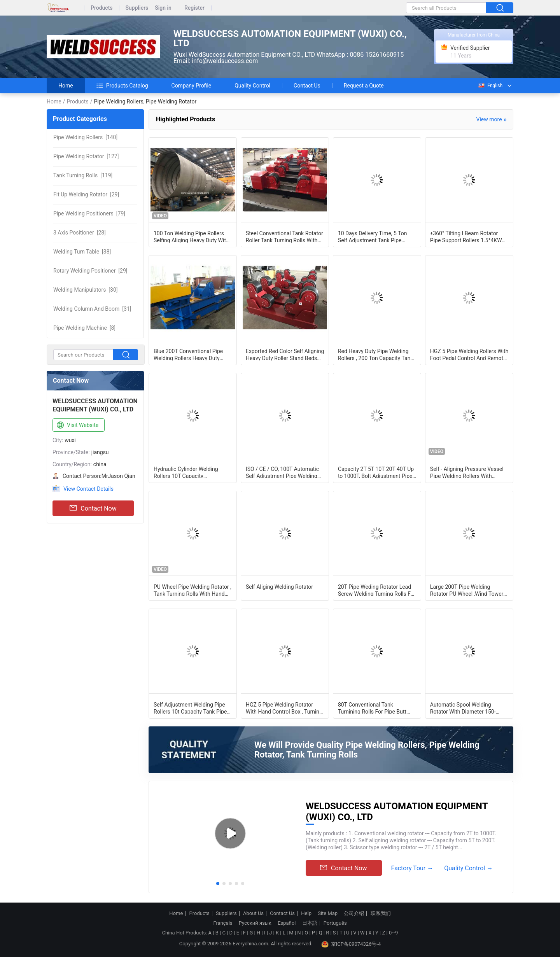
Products (102, 8)
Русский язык (255, 923)
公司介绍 (354, 913)
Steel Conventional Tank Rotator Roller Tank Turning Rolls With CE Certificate (284, 236)
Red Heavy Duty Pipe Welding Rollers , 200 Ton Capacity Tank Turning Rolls (376, 354)
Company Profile (192, 86)
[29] (86, 194)
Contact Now (93, 508)
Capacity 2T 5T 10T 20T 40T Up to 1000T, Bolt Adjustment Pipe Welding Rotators (376, 472)
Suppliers (137, 8)
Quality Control (252, 86)
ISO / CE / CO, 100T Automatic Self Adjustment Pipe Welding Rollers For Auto (282, 472)
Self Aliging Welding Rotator (279, 587)
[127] (86, 156)
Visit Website (77, 425)
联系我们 (381, 913)
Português (335, 923)
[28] (80, 233)
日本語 (310, 923)
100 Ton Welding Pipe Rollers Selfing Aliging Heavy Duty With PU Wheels (191, 236)
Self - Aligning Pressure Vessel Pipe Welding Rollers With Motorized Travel (467, 472)
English (490, 86)
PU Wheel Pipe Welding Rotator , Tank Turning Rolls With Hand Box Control (192, 590)
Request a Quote (364, 86)
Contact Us (307, 86)
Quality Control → (468, 868)
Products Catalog (122, 86)
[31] (92, 309)
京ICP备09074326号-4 (351, 944)
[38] (82, 252)
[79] (89, 213)
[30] (85, 290)
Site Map (328, 913)
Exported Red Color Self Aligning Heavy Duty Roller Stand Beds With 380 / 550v (285, 354)
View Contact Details (88, 489)
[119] (83, 175)
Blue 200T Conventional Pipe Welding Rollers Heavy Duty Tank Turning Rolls (188, 354)
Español (287, 923)
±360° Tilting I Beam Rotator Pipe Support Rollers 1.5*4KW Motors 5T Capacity (466, 236)
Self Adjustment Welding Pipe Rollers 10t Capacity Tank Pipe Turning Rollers (190, 708)
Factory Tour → (412, 868)
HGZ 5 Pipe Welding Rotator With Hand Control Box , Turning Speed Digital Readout (284, 708)
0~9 (393, 933)
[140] (85, 137)
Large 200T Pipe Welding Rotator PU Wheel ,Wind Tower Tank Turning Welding (467, 590)
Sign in (163, 8)
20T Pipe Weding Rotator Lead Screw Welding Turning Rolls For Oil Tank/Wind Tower (377, 590)
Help (306, 913)
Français (223, 923)
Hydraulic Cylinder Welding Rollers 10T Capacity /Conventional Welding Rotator (191, 472)
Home (66, 86)
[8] (84, 328)
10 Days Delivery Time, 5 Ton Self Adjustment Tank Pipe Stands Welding (373, 236)
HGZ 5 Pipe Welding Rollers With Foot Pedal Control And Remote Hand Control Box (469, 354)
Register (194, 8)
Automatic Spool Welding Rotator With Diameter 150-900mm (463, 708)
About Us (253, 913)
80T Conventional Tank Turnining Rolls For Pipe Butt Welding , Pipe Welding (372, 708)
